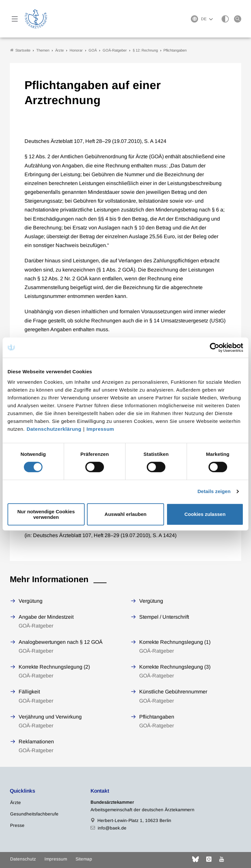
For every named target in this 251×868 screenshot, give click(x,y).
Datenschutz (23, 859)
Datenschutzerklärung (54, 429)
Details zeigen (214, 491)
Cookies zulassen (205, 514)
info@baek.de (112, 828)
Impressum (100, 429)
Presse (17, 825)
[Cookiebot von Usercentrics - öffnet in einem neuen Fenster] (215, 348)
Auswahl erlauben (125, 514)
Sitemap (84, 859)
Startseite (20, 50)
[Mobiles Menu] (15, 19)
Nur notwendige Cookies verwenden (46, 514)
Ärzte (16, 803)
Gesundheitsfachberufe (34, 814)
